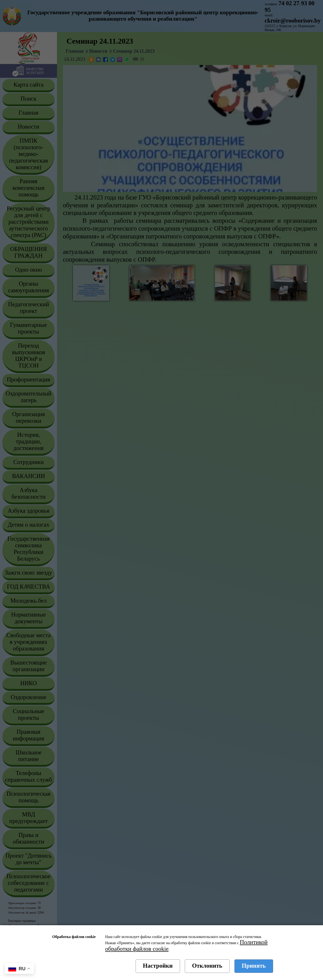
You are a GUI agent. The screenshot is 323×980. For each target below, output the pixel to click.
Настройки (158, 966)
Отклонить (207, 966)
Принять (254, 966)
